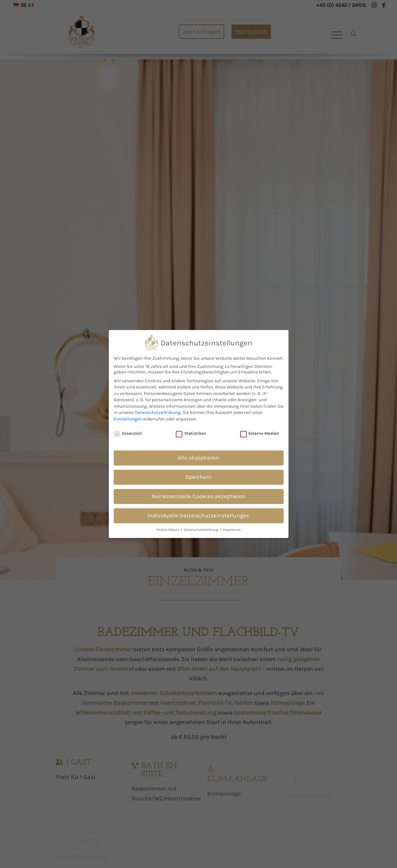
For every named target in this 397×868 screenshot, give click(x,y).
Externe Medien (260, 432)
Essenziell (128, 432)
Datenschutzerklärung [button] (201, 528)
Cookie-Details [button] (168, 528)
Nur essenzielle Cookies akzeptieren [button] (198, 495)
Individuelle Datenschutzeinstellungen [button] (199, 514)
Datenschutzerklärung (158, 411)
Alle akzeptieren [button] (198, 456)
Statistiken (191, 432)
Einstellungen (128, 417)
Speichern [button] (198, 475)
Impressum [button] (232, 528)
